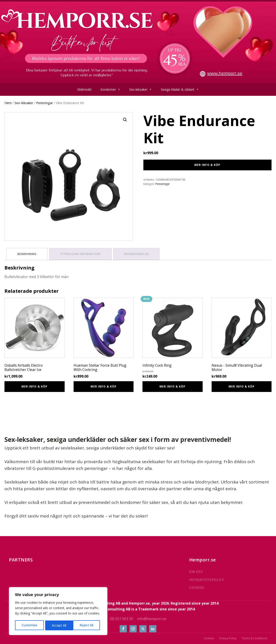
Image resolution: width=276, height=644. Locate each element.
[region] (58, 612)
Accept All (88, 625)
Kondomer (110, 89)
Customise (29, 625)
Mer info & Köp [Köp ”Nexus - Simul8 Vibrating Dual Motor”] (242, 386)
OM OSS (196, 571)
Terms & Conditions (254, 638)
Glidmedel (84, 89)
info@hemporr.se (152, 618)
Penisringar (45, 103)
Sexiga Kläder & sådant (180, 89)
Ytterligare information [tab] (81, 254)
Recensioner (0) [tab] (138, 254)
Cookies (209, 638)
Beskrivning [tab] (27, 254)
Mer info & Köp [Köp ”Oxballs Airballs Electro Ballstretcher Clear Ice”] (34, 386)
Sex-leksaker (141, 89)
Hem (8, 103)
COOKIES (197, 587)
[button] (125, 120)
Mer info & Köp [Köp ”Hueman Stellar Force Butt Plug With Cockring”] (104, 386)
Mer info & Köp (207, 165)
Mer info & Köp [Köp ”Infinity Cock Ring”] (172, 386)
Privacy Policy (228, 638)
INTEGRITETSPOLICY (207, 579)
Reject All (59, 625)
